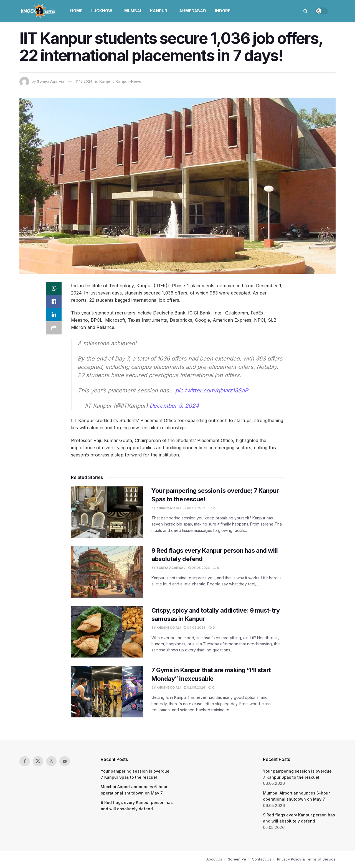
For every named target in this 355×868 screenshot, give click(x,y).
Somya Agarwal (51, 81)
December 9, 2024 (174, 406)
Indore (223, 11)
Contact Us (262, 859)
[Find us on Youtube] (65, 761)
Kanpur (159, 11)
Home (76, 11)
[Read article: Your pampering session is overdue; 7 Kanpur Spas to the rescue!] (107, 512)
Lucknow (102, 11)
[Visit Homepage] (39, 11)
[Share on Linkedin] (54, 315)
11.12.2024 (84, 81)
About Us (214, 859)
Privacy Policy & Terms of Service (306, 859)
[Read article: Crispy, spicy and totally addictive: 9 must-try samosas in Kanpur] (107, 632)
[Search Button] (305, 11)
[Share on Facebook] (54, 302)
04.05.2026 (195, 628)
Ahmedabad (193, 11)
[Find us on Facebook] (25, 761)
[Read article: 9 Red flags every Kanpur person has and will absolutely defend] (107, 572)
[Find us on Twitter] (38, 761)
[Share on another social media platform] (54, 329)
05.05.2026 (199, 568)
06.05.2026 (195, 508)
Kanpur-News (128, 81)
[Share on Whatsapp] (54, 289)
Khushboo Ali (168, 508)
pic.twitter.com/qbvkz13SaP (212, 390)
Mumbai (133, 11)
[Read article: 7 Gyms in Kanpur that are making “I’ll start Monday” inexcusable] (107, 692)
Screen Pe (237, 859)
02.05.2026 (194, 687)
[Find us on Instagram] (51, 761)
